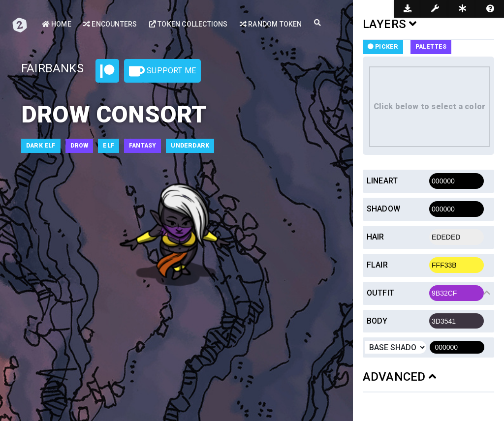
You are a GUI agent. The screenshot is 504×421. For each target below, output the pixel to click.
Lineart (382, 181)
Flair (377, 265)
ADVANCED (399, 377)
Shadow (383, 209)
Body (377, 321)
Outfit (380, 293)
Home (57, 24)
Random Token (271, 24)
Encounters (110, 24)
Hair (376, 237)
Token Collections (189, 24)
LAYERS (390, 24)
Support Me (162, 71)
